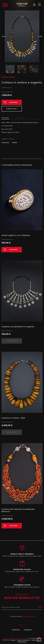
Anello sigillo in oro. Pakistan (16, 235)
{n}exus (13, 640)
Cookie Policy (22, 642)
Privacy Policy (36, 640)
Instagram (28, 630)
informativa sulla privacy (28, 616)
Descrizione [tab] (5, 118)
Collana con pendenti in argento (18, 327)
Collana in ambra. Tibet (13, 418)
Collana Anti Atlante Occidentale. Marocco (18, 510)
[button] (39, 36)
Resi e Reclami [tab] (21, 118)
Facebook (16, 630)
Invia (40, 607)
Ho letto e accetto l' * (23, 616)
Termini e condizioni (23, 640)
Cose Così (22, 5)
